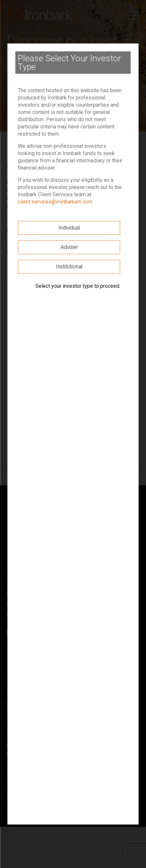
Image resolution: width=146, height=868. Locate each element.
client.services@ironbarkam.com (55, 202)
